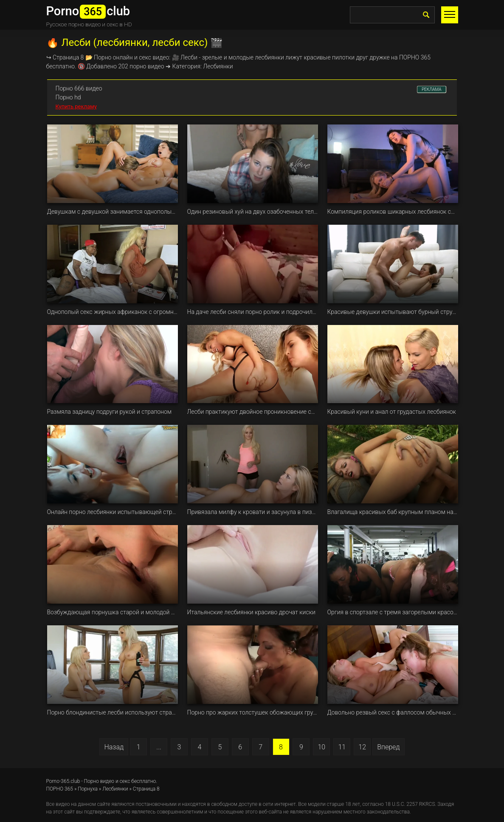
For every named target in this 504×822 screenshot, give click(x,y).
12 (362, 747)
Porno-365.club (63, 781)
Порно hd (68, 97)
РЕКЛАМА (432, 89)
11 (342, 747)
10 (321, 747)
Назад (114, 747)
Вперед (388, 747)
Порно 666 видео (79, 88)
